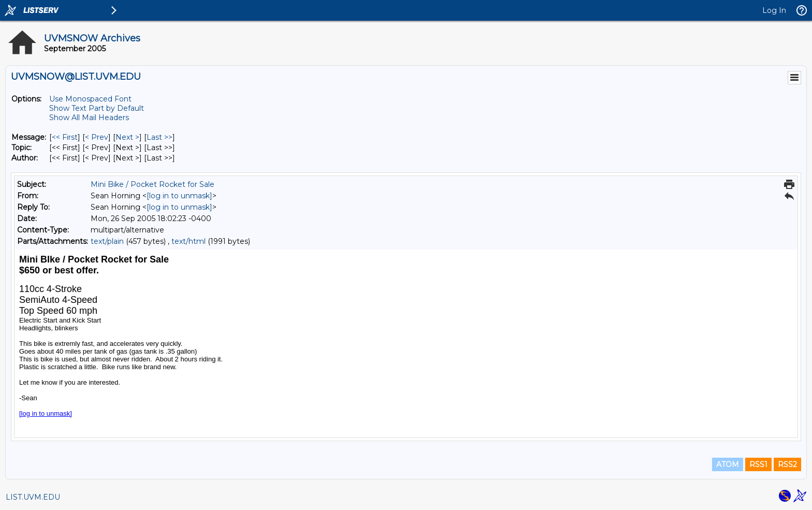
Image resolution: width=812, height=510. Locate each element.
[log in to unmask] (179, 196)
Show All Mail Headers (89, 118)
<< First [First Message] (65, 137)
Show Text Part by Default (97, 108)
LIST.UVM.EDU (33, 497)
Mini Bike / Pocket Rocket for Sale (153, 184)
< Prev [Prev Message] (97, 137)
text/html (189, 241)
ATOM (728, 464)
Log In (774, 10)
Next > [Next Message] (127, 137)
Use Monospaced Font (90, 99)
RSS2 (787, 464)
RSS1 (758, 464)
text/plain (107, 241)
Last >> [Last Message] (160, 137)
